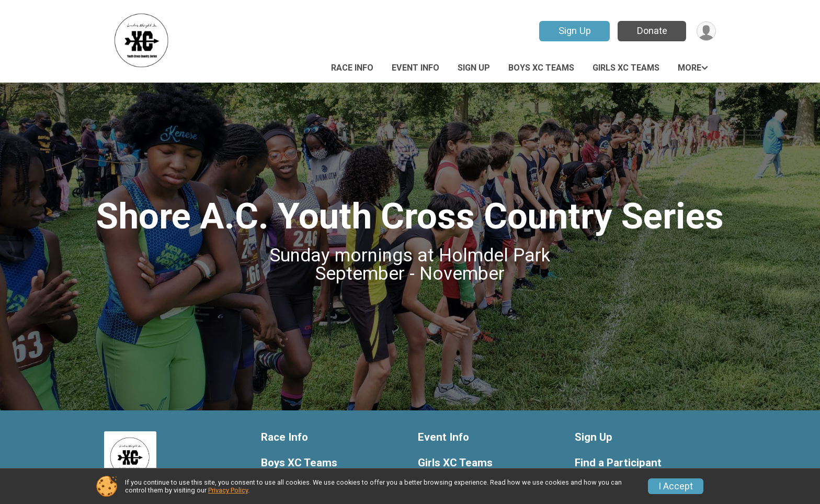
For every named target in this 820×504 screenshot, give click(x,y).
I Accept (676, 486)
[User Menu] (706, 31)
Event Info (415, 68)
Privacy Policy (228, 490)
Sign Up (575, 31)
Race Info (352, 68)
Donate (652, 31)
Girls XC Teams (626, 68)
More (690, 68)
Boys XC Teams (541, 68)
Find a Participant (618, 463)
